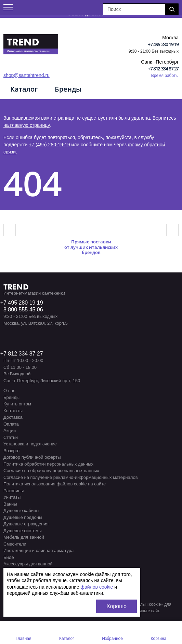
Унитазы (12, 497)
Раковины (14, 491)
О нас (9, 391)
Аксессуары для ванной (28, 564)
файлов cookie (97, 587)
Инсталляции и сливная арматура (38, 551)
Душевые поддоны (23, 517)
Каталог (24, 89)
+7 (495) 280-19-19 (49, 145)
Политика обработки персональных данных (48, 464)
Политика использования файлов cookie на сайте (55, 484)
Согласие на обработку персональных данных (51, 471)
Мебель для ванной (24, 537)
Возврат (12, 451)
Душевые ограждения (26, 524)
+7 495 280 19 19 (163, 44)
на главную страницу (27, 125)
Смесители (15, 544)
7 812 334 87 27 (23, 354)
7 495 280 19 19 (23, 303)
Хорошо (116, 606)
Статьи (11, 437)
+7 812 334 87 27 (163, 69)
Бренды (68, 89)
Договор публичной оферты (32, 457)
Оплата (11, 424)
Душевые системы (23, 531)
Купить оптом (17, 404)
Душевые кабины (21, 511)
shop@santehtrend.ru (27, 75)
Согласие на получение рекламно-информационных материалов (71, 477)
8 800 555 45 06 (23, 310)
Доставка (13, 417)
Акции (10, 431)
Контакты (13, 411)
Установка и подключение (30, 444)
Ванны (10, 504)
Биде (9, 557)
